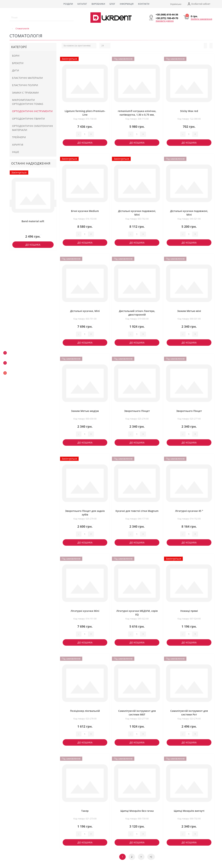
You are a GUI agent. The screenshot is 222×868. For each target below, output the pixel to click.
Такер (85, 811)
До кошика (33, 245)
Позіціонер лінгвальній (85, 711)
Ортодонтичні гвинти (28, 119)
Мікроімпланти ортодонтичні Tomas (28, 102)
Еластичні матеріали (28, 78)
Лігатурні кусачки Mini (85, 611)
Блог (112, 4)
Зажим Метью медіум (85, 411)
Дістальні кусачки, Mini (85, 311)
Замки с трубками (26, 93)
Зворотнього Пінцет (137, 411)
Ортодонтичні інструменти (32, 111)
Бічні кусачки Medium (85, 211)
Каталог (82, 4)
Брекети (18, 63)
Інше (16, 152)
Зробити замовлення (202, 19)
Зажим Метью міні (189, 311)
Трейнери (19, 137)
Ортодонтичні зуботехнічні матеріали (33, 128)
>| (151, 857)
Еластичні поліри (25, 85)
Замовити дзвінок (165, 21)
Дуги (16, 70)
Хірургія (18, 145)
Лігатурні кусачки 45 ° (189, 511)
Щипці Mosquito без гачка (137, 811)
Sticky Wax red (189, 111)
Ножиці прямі (189, 611)
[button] (199, 4)
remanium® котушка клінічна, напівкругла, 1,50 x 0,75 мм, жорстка (137, 115)
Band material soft (33, 221)
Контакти (144, 4)
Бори (16, 56)
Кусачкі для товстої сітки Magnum (137, 511)
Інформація (127, 4)
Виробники (98, 4)
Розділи (68, 4)
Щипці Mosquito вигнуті (189, 811)
